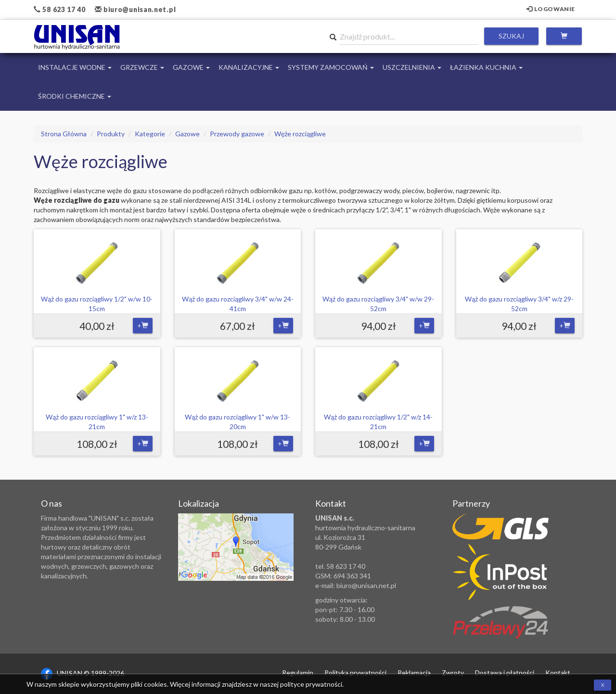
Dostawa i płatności (505, 673)
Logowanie (551, 9)
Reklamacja (414, 673)
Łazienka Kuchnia (486, 67)
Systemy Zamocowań (331, 67)
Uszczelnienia (412, 67)
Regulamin (298, 673)
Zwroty (453, 673)
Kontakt (558, 673)
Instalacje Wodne (75, 67)
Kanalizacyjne (249, 67)
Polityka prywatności (355, 673)
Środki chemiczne (75, 96)
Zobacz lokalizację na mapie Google (236, 547)
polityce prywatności (311, 684)
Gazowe (191, 67)
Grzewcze (142, 67)
